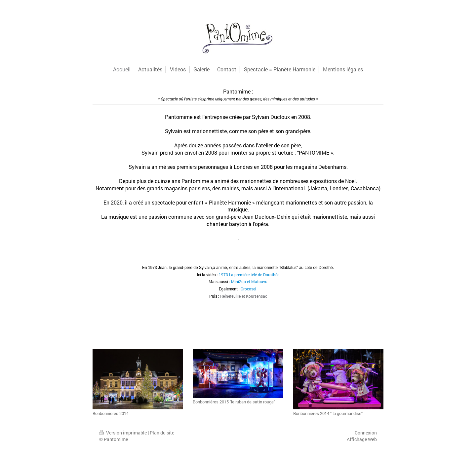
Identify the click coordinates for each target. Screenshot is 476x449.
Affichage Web (362, 439)
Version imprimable (123, 433)
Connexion (366, 433)
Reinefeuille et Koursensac (244, 296)
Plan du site (162, 433)
